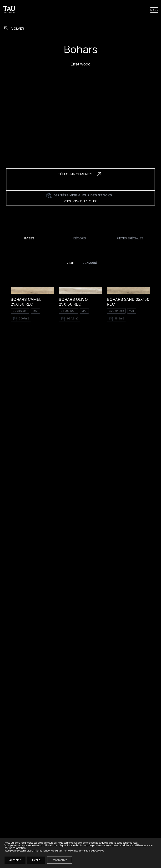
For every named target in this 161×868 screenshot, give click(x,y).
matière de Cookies (94, 851)
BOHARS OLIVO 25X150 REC (73, 302)
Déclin (36, 860)
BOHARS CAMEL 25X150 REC (26, 302)
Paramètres (60, 860)
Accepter (15, 860)
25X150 (72, 263)
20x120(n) (90, 263)
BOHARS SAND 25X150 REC (128, 302)
